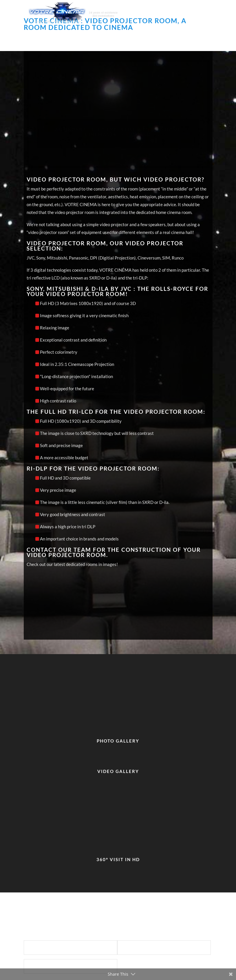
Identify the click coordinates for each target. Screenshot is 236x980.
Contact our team (59, 550)
